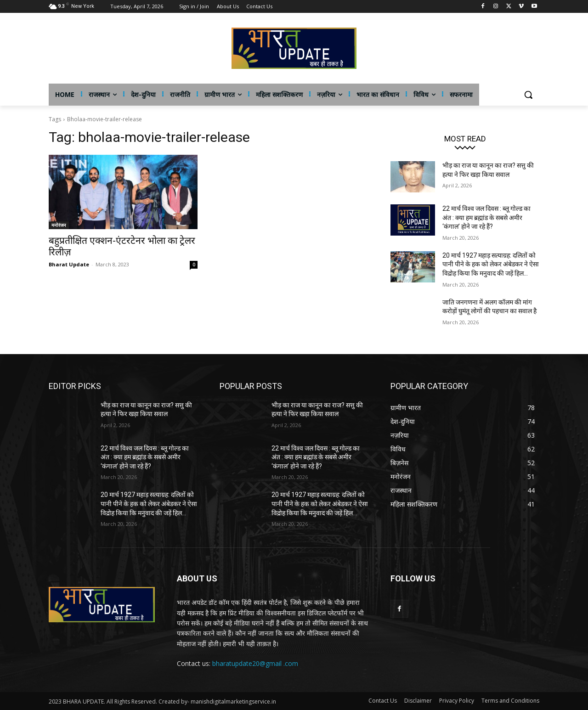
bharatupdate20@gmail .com (255, 663)
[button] (528, 95)
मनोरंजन (59, 225)
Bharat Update (69, 264)
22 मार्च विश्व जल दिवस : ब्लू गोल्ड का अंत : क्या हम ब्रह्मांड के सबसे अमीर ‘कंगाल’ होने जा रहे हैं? (486, 217)
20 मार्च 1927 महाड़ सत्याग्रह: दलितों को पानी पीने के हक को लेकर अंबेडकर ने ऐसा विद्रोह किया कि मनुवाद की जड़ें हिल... (491, 264)
